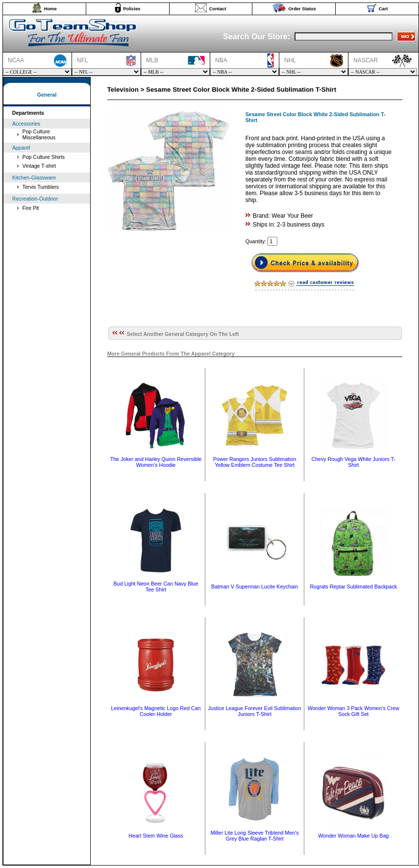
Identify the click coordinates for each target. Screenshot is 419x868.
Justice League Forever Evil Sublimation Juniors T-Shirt (255, 711)
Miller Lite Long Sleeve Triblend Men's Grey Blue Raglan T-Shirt (255, 836)
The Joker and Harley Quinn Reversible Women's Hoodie (156, 462)
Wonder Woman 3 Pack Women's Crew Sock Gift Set (354, 711)
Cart (383, 9)
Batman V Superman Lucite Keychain (255, 587)
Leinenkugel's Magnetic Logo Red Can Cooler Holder (156, 711)
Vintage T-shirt (39, 166)
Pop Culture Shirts (44, 157)
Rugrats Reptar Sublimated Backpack (353, 587)
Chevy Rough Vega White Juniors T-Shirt (353, 462)
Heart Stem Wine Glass (156, 836)
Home (50, 9)
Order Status (302, 9)
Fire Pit (31, 208)
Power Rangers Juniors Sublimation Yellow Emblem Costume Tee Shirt (255, 462)
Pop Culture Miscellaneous (39, 134)
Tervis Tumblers (41, 187)
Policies (132, 9)
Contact (218, 9)
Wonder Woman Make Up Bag (353, 836)
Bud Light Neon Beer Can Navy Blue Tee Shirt (156, 587)
